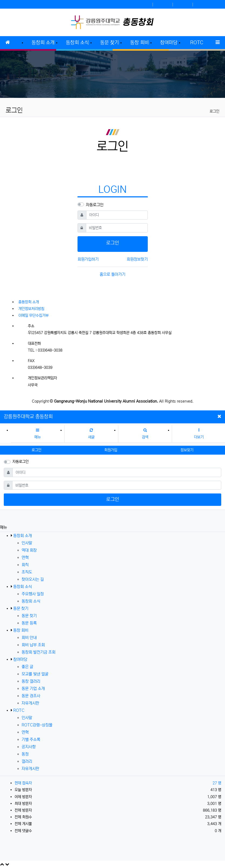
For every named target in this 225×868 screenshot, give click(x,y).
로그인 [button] (36, 450)
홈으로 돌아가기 (112, 274)
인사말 (27, 543)
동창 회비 (21, 630)
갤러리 (27, 761)
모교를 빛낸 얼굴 (35, 674)
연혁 (25, 557)
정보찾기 (183, 4)
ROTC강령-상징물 (37, 725)
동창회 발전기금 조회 (38, 652)
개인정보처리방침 (31, 309)
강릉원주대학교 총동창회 (28, 417)
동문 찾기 (21, 608)
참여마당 (20, 659)
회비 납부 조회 (33, 645)
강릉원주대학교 (208, 4)
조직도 (27, 572)
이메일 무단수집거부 (33, 315)
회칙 (25, 565)
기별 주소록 (31, 740)
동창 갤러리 (31, 681)
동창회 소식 (23, 587)
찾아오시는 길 (33, 579)
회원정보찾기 (137, 259)
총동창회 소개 (29, 302)
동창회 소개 (23, 536)
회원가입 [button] (111, 450)
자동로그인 (95, 205)
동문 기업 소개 (33, 689)
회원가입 (163, 4)
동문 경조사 (31, 696)
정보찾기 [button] (187, 450)
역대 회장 (29, 550)
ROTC (19, 710)
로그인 (145, 4)
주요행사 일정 (33, 594)
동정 (25, 754)
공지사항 (29, 747)
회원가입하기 (88, 259)
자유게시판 (30, 703)
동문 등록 (29, 623)
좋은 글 (27, 667)
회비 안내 (29, 638)
